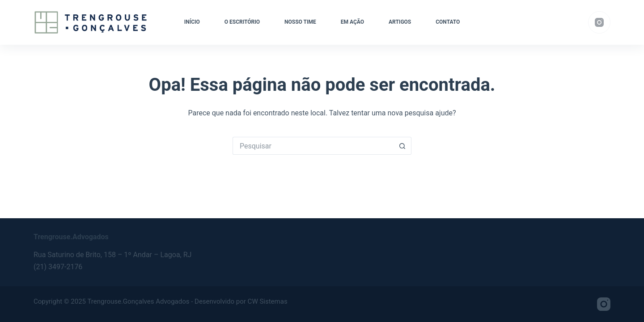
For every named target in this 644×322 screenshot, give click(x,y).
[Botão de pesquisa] (402, 146)
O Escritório (242, 22)
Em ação (352, 22)
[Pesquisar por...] (313, 146)
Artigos (400, 22)
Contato (448, 22)
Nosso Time (300, 22)
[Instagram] (599, 22)
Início (192, 22)
